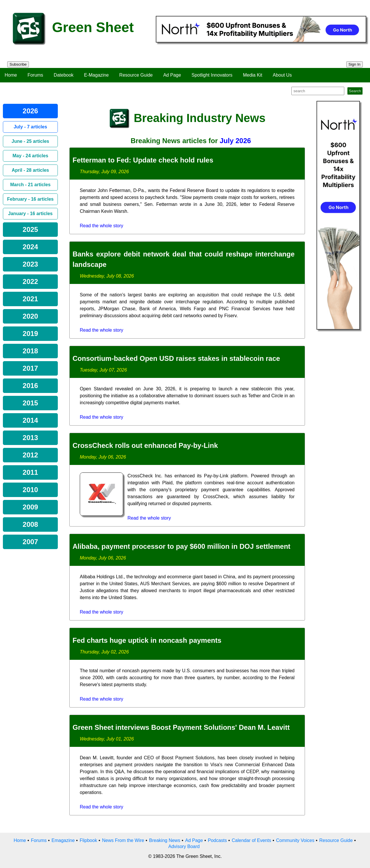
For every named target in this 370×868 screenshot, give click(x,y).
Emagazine (63, 840)
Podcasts (217, 840)
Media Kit (252, 75)
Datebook (64, 75)
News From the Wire (123, 840)
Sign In (355, 64)
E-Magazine (96, 75)
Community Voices (295, 840)
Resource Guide (136, 75)
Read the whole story (101, 226)
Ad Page (172, 75)
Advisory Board (184, 846)
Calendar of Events (251, 840)
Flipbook (88, 840)
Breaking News (165, 840)
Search (355, 91)
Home (11, 75)
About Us (282, 75)
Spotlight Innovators (212, 75)
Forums (35, 75)
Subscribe (18, 64)
